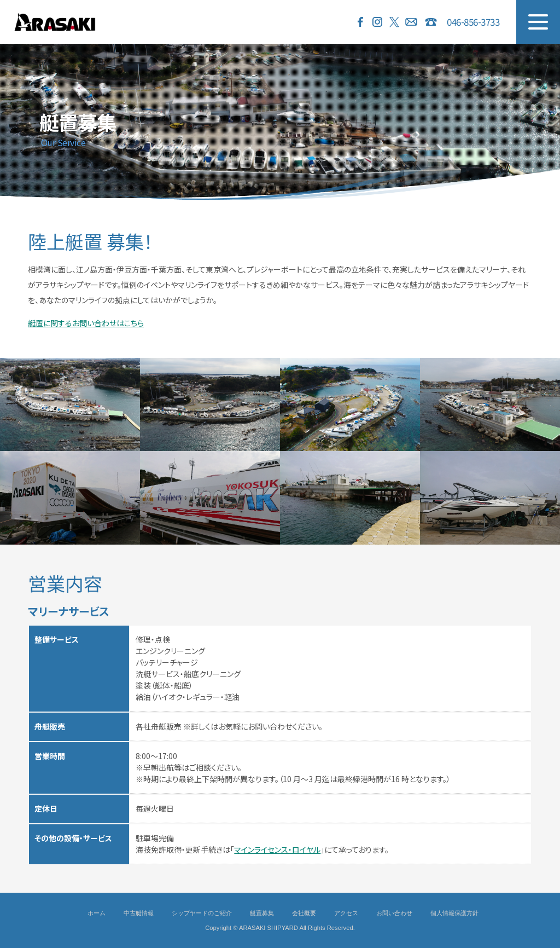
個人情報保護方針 (454, 913)
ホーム (97, 913)
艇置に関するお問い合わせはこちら (86, 323)
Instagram (377, 22)
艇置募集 (262, 913)
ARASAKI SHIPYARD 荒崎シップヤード (55, 22)
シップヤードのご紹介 (202, 913)
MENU (538, 22)
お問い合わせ (411, 22)
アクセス (346, 913)
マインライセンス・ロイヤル (277, 849)
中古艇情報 (139, 913)
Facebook (360, 22)
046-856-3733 (473, 22)
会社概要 (304, 913)
